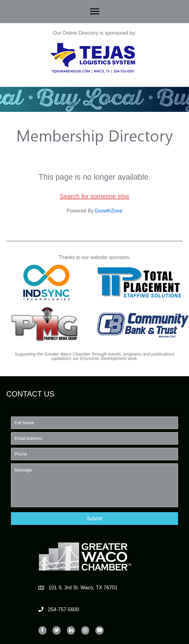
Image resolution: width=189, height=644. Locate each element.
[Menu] (95, 12)
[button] (94, 519)
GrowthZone (109, 211)
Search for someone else (94, 196)
